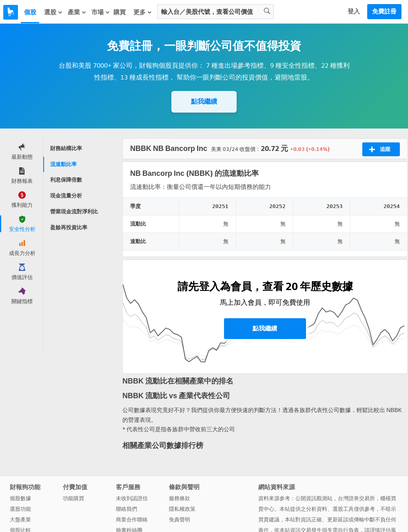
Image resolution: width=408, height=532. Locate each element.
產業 (77, 12)
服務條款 (180, 498)
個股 (30, 12)
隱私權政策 (182, 509)
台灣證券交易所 (356, 498)
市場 (101, 12)
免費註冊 (384, 11)
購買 (120, 12)
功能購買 (73, 498)
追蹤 (380, 149)
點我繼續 (204, 101)
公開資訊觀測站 (314, 498)
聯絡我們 (126, 509)
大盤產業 (20, 520)
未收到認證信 (132, 498)
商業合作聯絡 (132, 520)
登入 (354, 11)
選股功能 (20, 509)
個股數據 (20, 498)
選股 (53, 12)
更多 (143, 12)
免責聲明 (180, 520)
